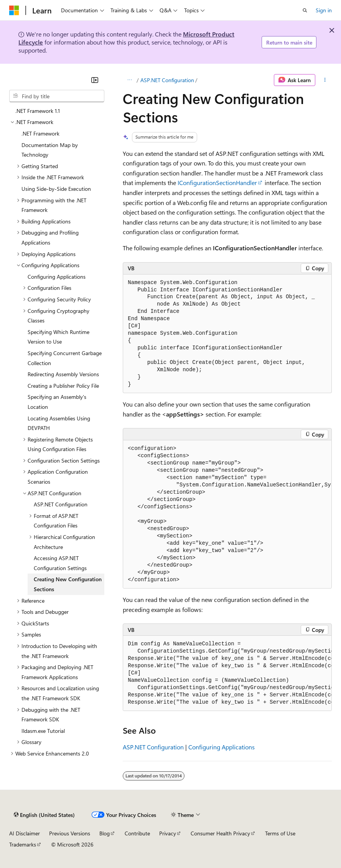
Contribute (137, 833)
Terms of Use (280, 833)
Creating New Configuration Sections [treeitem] (68, 584)
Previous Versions (70, 833)
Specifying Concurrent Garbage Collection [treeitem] (65, 358)
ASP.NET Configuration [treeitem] (61, 504)
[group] (227, 514)
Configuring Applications (222, 747)
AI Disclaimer (25, 833)
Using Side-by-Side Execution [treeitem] (56, 189)
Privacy (168, 833)
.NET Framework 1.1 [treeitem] (38, 111)
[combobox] (57, 96)
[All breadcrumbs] (129, 80)
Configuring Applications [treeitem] (57, 277)
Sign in (324, 10)
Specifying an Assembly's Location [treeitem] (57, 402)
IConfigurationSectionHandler (217, 183)
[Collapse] (95, 80)
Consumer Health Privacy (220, 833)
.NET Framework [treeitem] (40, 133)
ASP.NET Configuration (167, 80)
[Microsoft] (14, 10)
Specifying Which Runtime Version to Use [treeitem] (58, 337)
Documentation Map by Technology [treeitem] (50, 150)
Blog (105, 833)
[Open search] (305, 10)
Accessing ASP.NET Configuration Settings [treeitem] (60, 563)
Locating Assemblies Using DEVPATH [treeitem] (59, 423)
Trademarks (23, 844)
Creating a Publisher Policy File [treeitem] (63, 386)
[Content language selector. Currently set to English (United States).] (44, 815)
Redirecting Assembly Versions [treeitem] (63, 374)
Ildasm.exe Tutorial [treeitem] (43, 731)
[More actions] (325, 80)
